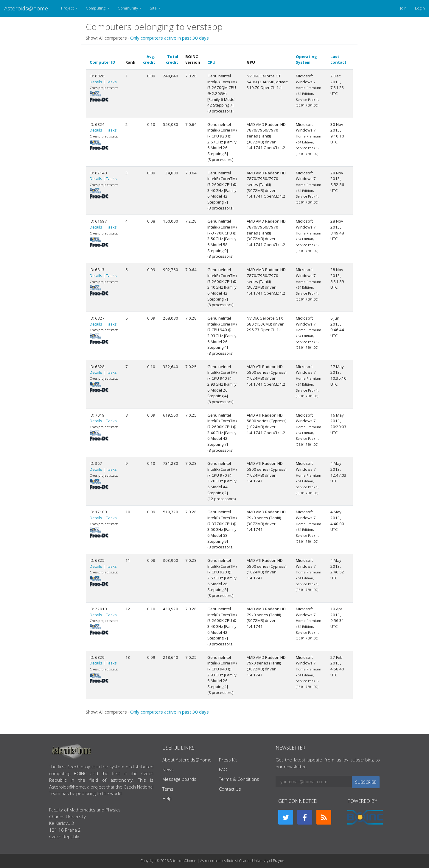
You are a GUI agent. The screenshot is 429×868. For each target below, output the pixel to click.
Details (96, 82)
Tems (168, 789)
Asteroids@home (26, 8)
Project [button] (68, 8)
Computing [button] (96, 8)
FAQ (223, 770)
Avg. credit (149, 60)
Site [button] (154, 8)
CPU (211, 62)
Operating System (306, 60)
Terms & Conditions (239, 779)
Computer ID (102, 62)
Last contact (338, 60)
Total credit (172, 60)
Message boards (179, 779)
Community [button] (128, 8)
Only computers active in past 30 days (170, 38)
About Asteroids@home (187, 760)
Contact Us (230, 789)
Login (420, 8)
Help (167, 798)
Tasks (111, 82)
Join (403, 8)
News (168, 770)
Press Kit (228, 760)
